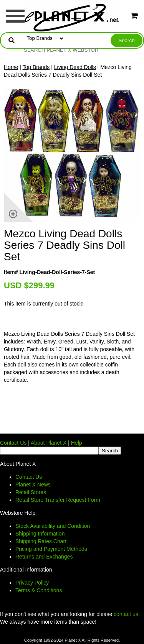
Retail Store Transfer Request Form (58, 500)
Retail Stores (31, 492)
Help (77, 443)
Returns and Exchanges (44, 557)
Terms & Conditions (39, 590)
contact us (126, 614)
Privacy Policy (32, 583)
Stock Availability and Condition (53, 526)
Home (11, 67)
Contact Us (13, 443)
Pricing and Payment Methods (51, 549)
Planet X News (33, 485)
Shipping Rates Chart (41, 541)
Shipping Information (40, 534)
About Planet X (49, 443)
